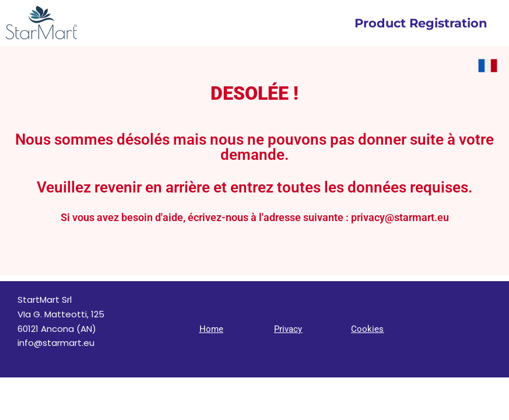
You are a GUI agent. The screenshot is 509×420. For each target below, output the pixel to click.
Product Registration (421, 23)
